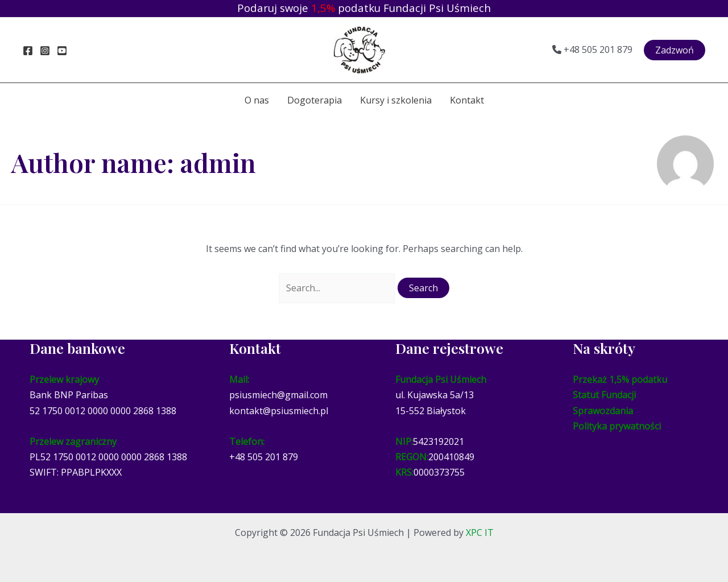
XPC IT (480, 533)
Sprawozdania (603, 411)
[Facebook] (28, 51)
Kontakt (467, 100)
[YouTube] (62, 51)
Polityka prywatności (617, 426)
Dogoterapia (315, 100)
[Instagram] (45, 51)
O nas (257, 100)
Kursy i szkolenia (396, 100)
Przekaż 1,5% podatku (620, 379)
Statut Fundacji (604, 395)
